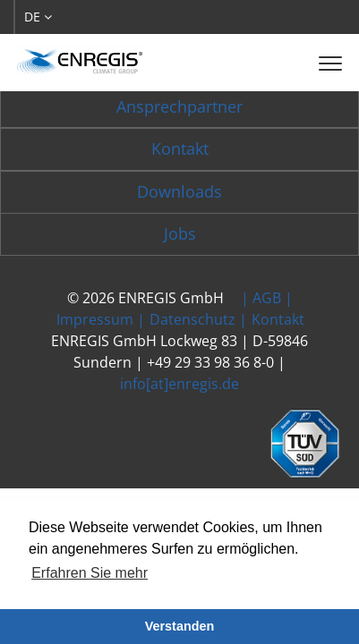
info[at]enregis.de (179, 384)
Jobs (180, 233)
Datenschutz (192, 319)
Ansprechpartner (179, 106)
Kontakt (180, 148)
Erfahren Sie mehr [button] (90, 573)
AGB (267, 298)
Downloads (179, 191)
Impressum (95, 319)
